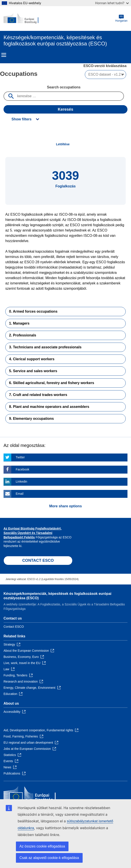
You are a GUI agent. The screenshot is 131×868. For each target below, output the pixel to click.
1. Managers (19, 323)
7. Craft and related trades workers (38, 395)
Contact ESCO (14, 627)
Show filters (22, 119)
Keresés (65, 109)
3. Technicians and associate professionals (45, 347)
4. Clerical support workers (32, 359)
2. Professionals (23, 335)
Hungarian (121, 18)
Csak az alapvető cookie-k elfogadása (49, 858)
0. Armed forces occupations (33, 311)
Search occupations (64, 87)
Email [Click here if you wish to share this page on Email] (20, 494)
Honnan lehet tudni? (112, 3)
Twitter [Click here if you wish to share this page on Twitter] (20, 457)
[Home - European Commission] (25, 19)
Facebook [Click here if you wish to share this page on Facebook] (22, 469)
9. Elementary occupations (31, 419)
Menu (4, 55)
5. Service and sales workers (33, 371)
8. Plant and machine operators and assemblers (49, 407)
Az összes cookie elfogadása (42, 846)
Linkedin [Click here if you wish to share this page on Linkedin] (21, 482)
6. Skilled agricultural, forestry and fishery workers (52, 383)
